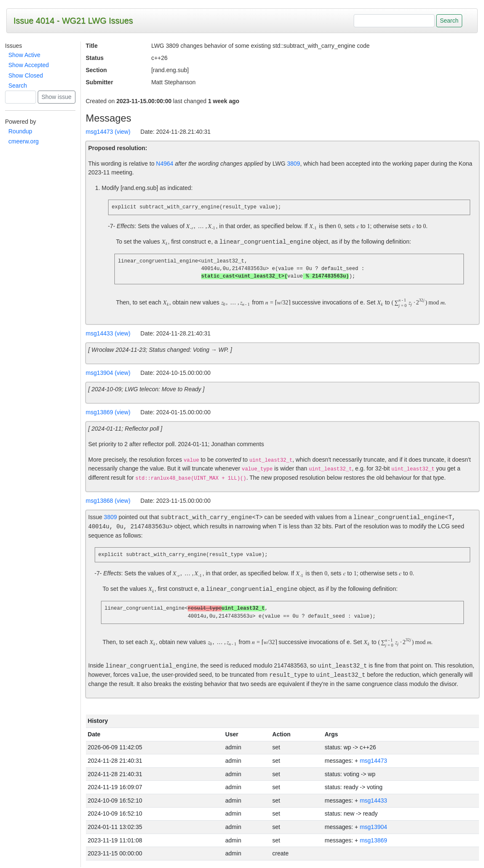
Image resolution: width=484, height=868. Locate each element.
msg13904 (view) (108, 373)
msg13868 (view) (108, 501)
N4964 (164, 164)
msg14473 (373, 761)
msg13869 (373, 841)
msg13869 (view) (108, 413)
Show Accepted (29, 65)
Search (18, 86)
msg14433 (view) (108, 334)
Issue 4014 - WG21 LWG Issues (73, 21)
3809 (294, 164)
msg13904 (373, 828)
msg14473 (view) (108, 132)
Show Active (24, 55)
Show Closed (26, 75)
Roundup (20, 131)
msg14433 (373, 801)
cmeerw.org (23, 141)
